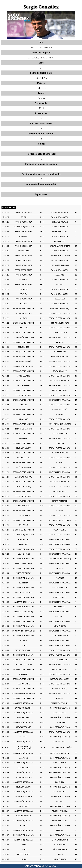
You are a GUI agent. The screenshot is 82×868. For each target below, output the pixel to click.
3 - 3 (42, 722)
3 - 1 (42, 448)
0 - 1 (42, 309)
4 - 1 (42, 251)
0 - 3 (42, 506)
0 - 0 (42, 227)
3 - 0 (42, 236)
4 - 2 (42, 742)
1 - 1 (42, 275)
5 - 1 (42, 703)
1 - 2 (42, 246)
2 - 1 (42, 299)
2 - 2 (42, 212)
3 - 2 (42, 347)
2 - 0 (42, 284)
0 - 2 (42, 222)
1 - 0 (42, 217)
